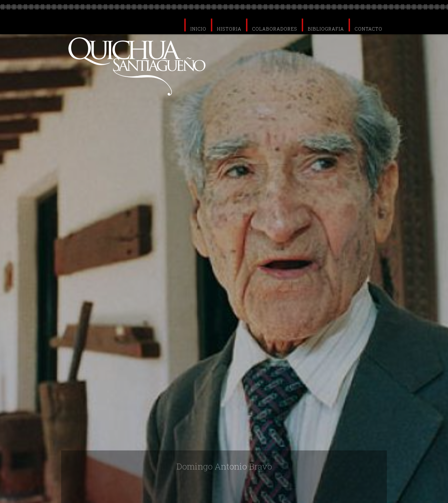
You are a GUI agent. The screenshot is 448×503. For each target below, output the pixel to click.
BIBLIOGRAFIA (326, 28)
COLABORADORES (275, 28)
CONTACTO (368, 28)
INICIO (198, 28)
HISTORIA (229, 28)
